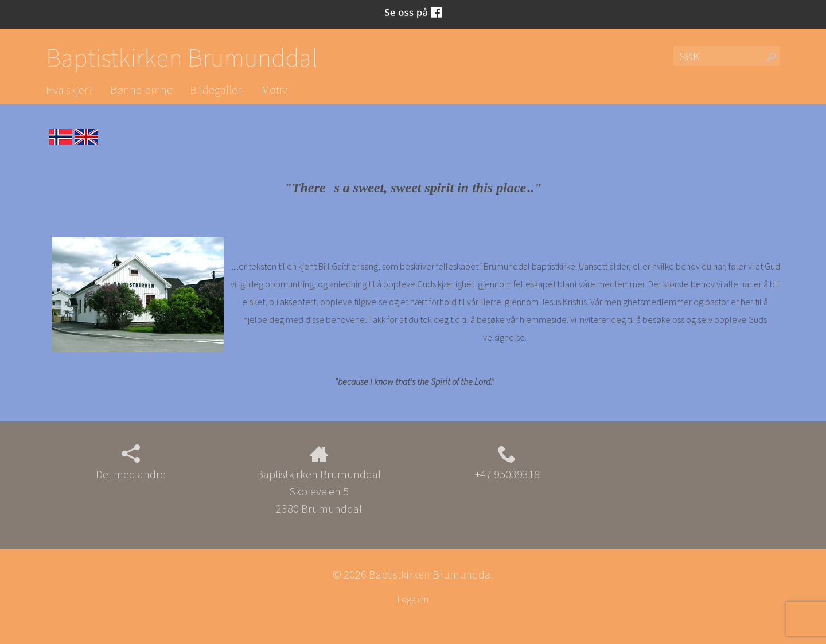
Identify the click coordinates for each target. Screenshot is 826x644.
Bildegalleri (217, 90)
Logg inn (413, 599)
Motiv (274, 90)
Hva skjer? (69, 90)
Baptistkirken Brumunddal (182, 57)
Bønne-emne (141, 90)
